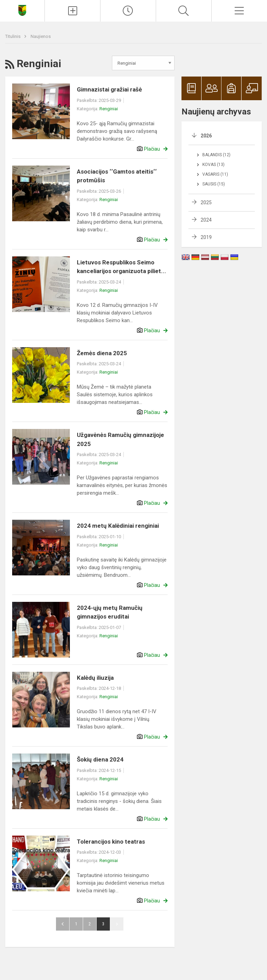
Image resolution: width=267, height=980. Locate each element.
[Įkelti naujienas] (72, 11)
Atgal (63, 924)
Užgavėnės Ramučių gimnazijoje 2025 (120, 439)
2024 (206, 220)
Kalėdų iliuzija (95, 678)
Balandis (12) (216, 155)
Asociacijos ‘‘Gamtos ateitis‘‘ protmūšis (117, 176)
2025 (206, 202)
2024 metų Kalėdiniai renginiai (118, 526)
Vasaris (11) (215, 174)
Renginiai (109, 109)
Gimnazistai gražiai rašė (109, 89)
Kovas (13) (213, 165)
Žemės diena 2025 (102, 353)
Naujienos (41, 36)
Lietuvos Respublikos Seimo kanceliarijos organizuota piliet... (122, 267)
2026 (206, 136)
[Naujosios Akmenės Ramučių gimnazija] (22, 10)
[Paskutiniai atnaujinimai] (128, 11)
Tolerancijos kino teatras (111, 842)
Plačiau (152, 149)
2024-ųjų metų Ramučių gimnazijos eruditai (110, 612)
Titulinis (13, 36)
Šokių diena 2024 (100, 759)
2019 (206, 237)
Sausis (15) (214, 184)
